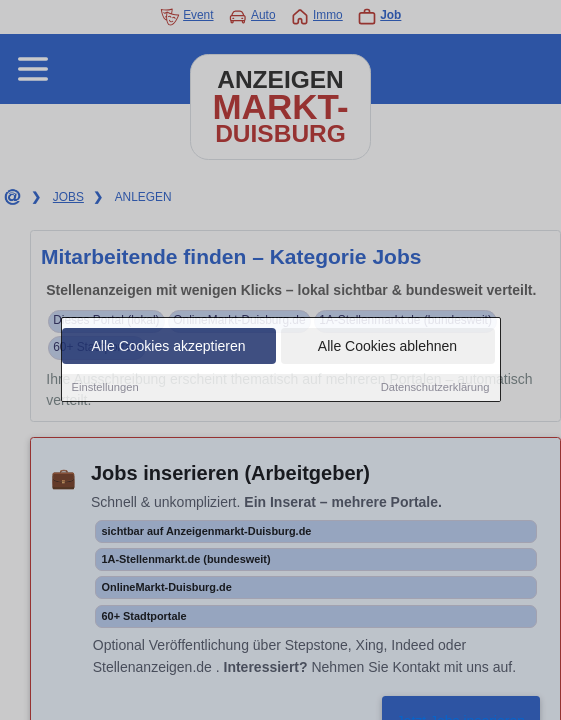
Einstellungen (105, 389)
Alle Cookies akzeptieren (168, 348)
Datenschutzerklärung (435, 389)
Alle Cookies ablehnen (387, 348)
